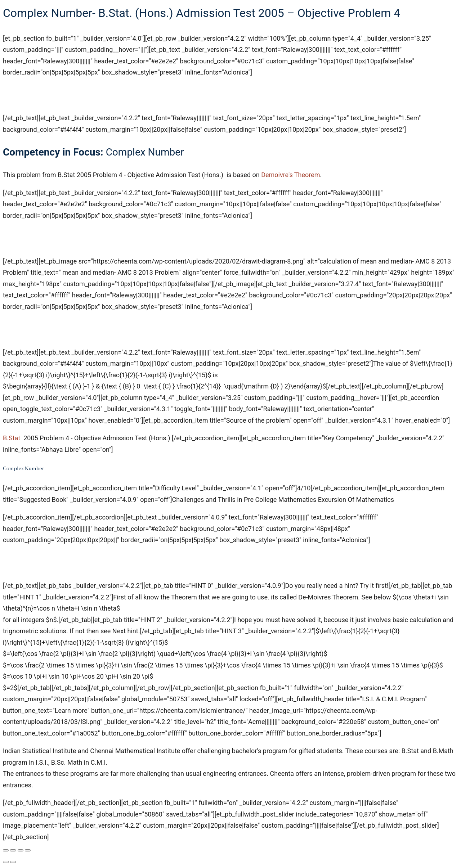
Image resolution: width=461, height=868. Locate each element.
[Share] (21, 850)
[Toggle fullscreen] (13, 850)
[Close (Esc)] (28, 850)
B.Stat (12, 438)
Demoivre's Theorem (290, 175)
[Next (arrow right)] (13, 862)
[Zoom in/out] (6, 850)
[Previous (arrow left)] (6, 862)
